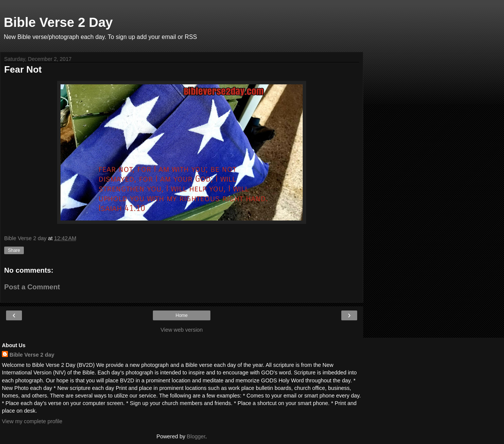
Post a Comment (32, 287)
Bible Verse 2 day (32, 355)
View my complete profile (32, 421)
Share (14, 250)
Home (182, 315)
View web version (182, 330)
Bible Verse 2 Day (58, 22)
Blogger (196, 436)
